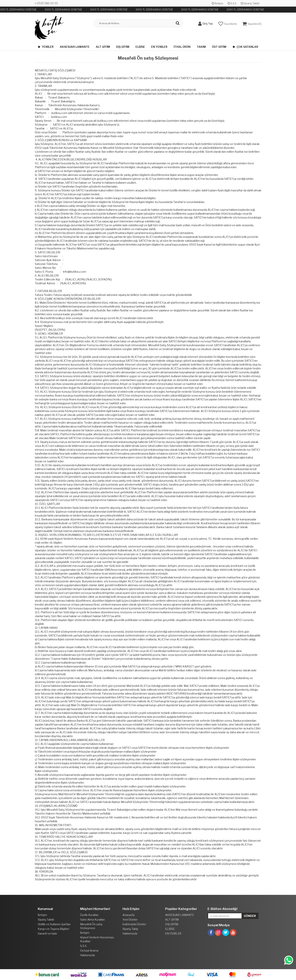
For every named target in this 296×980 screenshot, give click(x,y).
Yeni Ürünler (130, 920)
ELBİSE (140, 47)
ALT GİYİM (103, 47)
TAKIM (201, 47)
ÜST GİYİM (219, 47)
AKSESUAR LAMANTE (75, 47)
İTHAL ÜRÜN (182, 47)
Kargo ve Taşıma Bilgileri (53, 929)
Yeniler (46, 47)
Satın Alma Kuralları (92, 920)
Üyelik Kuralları (89, 915)
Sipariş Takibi (250, 3)
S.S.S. (84, 946)
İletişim (217, 3)
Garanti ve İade (47, 933)
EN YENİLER (159, 47)
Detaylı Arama (89, 950)
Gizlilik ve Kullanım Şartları (54, 924)
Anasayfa (129, 915)
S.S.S (232, 3)
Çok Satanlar (245, 47)
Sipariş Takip (130, 929)
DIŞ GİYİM (123, 47)
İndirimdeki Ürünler (134, 924)
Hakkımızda (88, 955)
